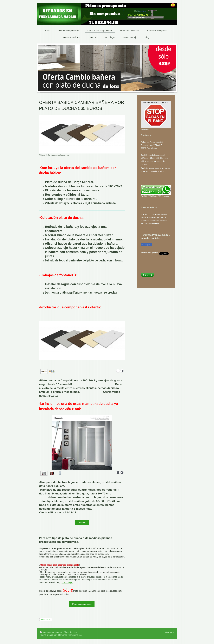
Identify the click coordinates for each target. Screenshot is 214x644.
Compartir (146, 245)
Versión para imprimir (51, 632)
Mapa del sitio (70, 632)
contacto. (145, 164)
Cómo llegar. (67, 583)
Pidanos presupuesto (82, 604)
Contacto (82, 523)
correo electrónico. (156, 171)
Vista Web (170, 632)
